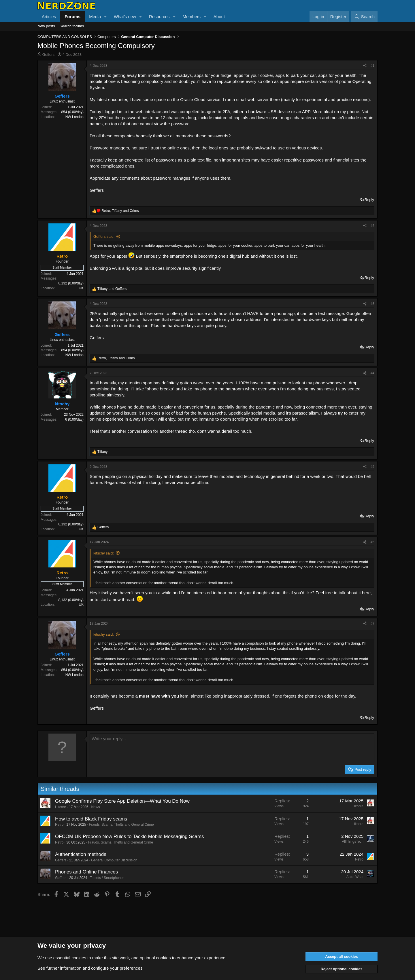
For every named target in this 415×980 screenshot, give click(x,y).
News (95, 807)
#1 (372, 66)
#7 (372, 624)
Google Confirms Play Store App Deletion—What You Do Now (122, 801)
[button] (105, 17)
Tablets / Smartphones (107, 878)
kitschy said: (104, 553)
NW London (74, 117)
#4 (372, 373)
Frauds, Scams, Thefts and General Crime (121, 825)
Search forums (72, 26)
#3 (372, 304)
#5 (372, 467)
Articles (49, 17)
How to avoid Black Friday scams (91, 819)
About (219, 17)
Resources (159, 17)
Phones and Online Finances (86, 872)
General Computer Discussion (114, 860)
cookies (79, 958)
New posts (46, 26)
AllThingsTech (353, 842)
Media (95, 17)
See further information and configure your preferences (90, 968)
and (112, 289)
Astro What (355, 877)
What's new (125, 17)
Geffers (48, 55)
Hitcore (61, 807)
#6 (372, 542)
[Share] (365, 66)
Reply (369, 200)
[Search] (364, 17)
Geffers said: (104, 237)
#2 (372, 226)
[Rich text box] (232, 748)
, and (120, 211)
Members (192, 17)
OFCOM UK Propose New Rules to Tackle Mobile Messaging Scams (129, 836)
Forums (72, 17)
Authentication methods (81, 854)
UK (81, 288)
